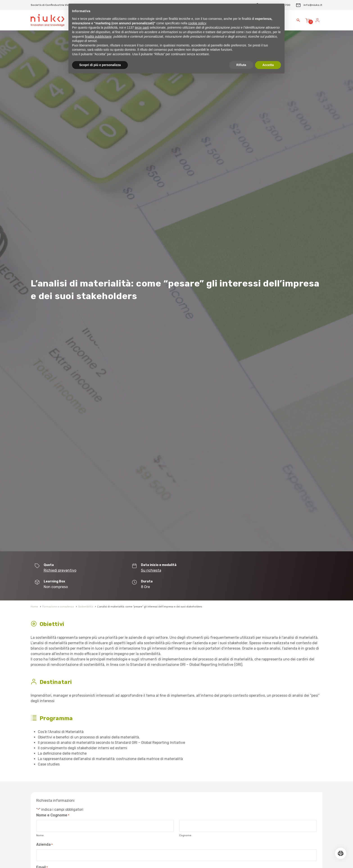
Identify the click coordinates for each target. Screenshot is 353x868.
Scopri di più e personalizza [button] (100, 65)
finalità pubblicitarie (98, 37)
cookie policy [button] (197, 23)
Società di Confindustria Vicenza (53, 5)
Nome (40, 835)
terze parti (142, 27)
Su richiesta (151, 570)
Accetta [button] (268, 65)
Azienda (44, 845)
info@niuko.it (309, 5)
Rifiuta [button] (241, 65)
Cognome (185, 835)
